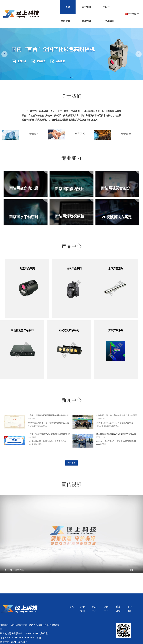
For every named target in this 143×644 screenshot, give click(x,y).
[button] (139, 54)
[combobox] (132, 14)
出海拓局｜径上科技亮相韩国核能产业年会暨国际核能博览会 (119, 415)
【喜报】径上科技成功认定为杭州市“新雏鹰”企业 (47, 434)
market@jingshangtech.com (21, 638)
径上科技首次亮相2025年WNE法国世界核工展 (118, 434)
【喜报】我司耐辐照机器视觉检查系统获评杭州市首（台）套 (48, 415)
